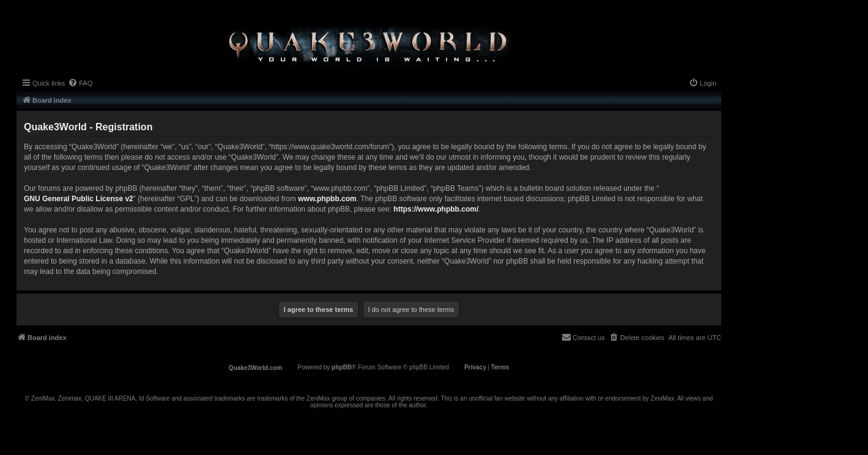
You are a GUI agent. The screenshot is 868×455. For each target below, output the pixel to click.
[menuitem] (80, 83)
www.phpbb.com (327, 199)
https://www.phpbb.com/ (436, 209)
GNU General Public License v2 (79, 199)
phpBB (342, 367)
